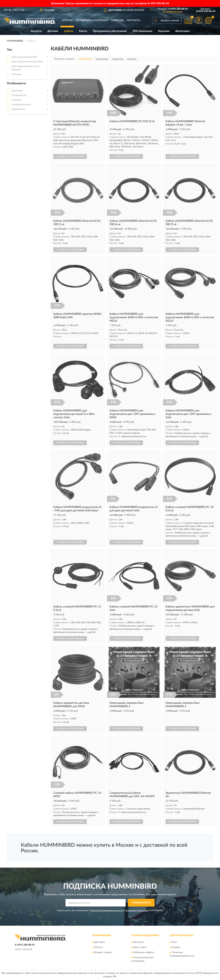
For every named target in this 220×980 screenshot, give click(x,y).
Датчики (53, 31)
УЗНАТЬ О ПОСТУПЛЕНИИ (70, 156)
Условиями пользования (137, 910)
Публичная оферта (144, 952)
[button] (173, 11)
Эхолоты (36, 31)
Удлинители (18, 109)
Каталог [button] (67, 20)
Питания (16, 74)
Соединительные (21, 105)
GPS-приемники (142, 31)
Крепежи (164, 31)
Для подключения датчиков (27, 62)
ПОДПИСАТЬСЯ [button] (141, 903)
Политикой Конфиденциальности (107, 910)
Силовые (17, 100)
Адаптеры (17, 91)
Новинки (117, 20)
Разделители (19, 95)
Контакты (134, 20)
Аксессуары (182, 31)
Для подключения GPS (24, 57)
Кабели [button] (69, 31)
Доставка (100, 942)
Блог (175, 942)
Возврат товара (103, 952)
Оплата (98, 947)
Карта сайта (140, 947)
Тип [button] (9, 50)
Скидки (176, 947)
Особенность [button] (16, 83)
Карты (83, 31)
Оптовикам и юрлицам (92, 20)
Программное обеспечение (110, 31)
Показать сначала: (64, 59)
